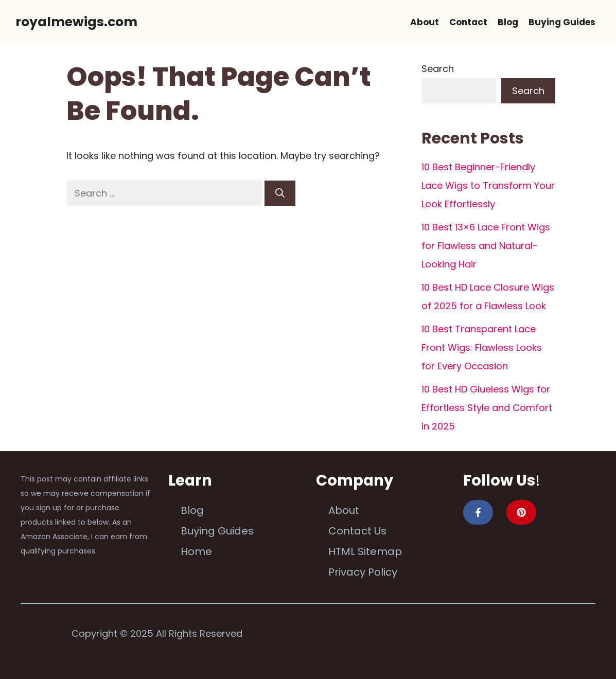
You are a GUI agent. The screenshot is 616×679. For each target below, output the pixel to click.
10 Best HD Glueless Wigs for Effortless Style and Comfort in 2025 (487, 408)
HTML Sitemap (365, 551)
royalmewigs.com (76, 22)
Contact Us (357, 531)
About (425, 22)
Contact (468, 22)
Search (438, 69)
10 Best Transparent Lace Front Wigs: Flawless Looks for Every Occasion (482, 347)
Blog (508, 22)
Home (196, 551)
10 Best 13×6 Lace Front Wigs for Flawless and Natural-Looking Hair (486, 246)
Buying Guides (562, 22)
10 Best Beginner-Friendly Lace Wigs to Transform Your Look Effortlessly (488, 185)
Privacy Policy (363, 572)
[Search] (280, 193)
